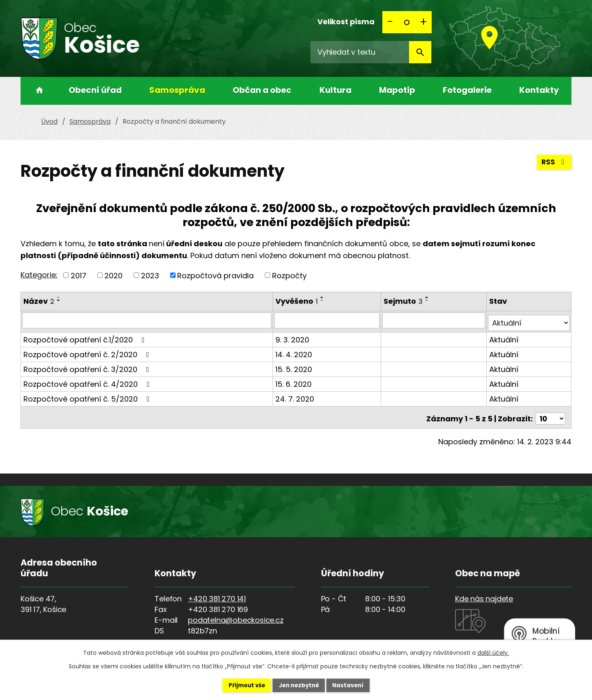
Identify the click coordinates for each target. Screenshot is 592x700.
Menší (391, 22)
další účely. (493, 652)
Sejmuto (404, 301)
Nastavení (356, 685)
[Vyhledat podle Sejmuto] (435, 320)
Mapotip (397, 90)
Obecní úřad (95, 90)
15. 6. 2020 (294, 381)
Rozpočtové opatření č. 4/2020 (88, 381)
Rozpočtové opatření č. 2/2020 (88, 352)
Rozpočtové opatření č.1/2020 (86, 337)
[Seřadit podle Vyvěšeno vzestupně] (323, 297)
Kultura (335, 90)
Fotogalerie (467, 90)
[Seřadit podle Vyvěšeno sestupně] (323, 300)
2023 (150, 275)
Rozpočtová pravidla (215, 275)
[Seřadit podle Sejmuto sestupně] (428, 300)
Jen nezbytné (299, 685)
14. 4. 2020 (295, 352)
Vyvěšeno (297, 301)
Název (39, 301)
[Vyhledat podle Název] (147, 320)
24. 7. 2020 (296, 396)
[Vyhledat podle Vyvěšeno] (328, 320)
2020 (113, 275)
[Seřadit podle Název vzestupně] (59, 297)
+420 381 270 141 (217, 593)
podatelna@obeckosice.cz (236, 615)
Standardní (407, 22)
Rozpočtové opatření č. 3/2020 (88, 366)
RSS (554, 165)
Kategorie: (39, 275)
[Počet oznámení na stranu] (550, 413)
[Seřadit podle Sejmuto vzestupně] (428, 297)
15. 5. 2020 (295, 366)
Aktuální (504, 337)
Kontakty (539, 90)
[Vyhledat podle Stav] (529, 320)
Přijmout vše (239, 685)
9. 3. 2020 (293, 337)
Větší (423, 22)
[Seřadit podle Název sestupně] (59, 300)
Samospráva (177, 90)
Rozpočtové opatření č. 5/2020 (88, 396)
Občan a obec (262, 90)
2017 (79, 275)
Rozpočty (289, 275)
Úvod (37, 91)
